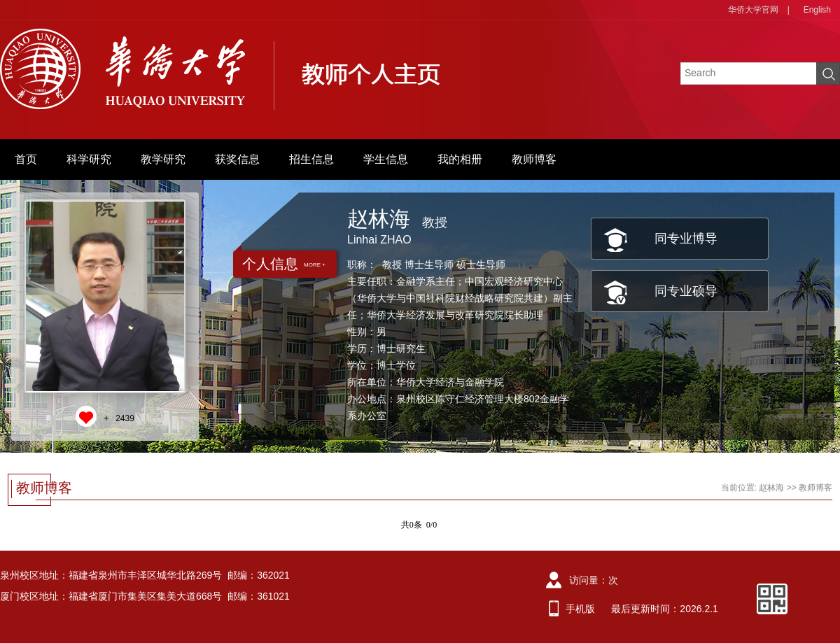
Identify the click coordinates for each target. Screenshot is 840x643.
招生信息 (311, 159)
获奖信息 (237, 159)
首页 (26, 159)
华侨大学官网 (753, 10)
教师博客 (534, 159)
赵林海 (771, 488)
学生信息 (386, 159)
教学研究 (163, 159)
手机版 (580, 609)
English (817, 10)
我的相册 (460, 159)
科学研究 (89, 159)
